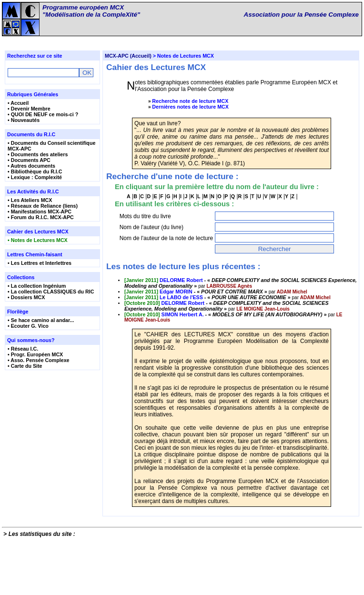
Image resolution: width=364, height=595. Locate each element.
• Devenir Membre (29, 111)
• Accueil (18, 105)
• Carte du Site (25, 368)
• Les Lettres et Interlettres (40, 265)
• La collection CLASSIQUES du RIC (51, 294)
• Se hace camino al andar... (41, 323)
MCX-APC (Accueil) (128, 58)
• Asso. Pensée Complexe (39, 363)
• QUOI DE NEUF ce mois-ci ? (43, 117)
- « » (197, 322)
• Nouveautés (24, 122)
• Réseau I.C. (23, 351)
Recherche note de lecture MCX (190, 103)
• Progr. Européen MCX (35, 357)
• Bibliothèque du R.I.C (35, 174)
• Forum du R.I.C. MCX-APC (41, 220)
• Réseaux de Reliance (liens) (43, 208)
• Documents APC (29, 162)
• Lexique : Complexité (35, 180)
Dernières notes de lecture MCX (190, 109)
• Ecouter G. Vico (28, 328)
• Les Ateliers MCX (30, 202)
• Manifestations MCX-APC (40, 214)
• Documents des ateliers (38, 157)
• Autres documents (31, 168)
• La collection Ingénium (37, 288)
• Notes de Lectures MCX (38, 242)
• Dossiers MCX (26, 300)
